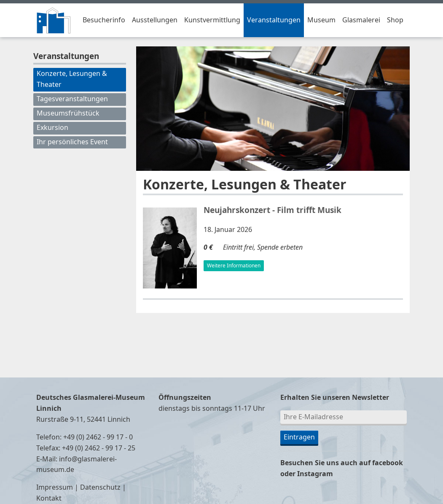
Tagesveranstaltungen (72, 99)
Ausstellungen (155, 20)
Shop (395, 20)
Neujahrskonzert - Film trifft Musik (273, 210)
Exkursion (52, 128)
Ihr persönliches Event (72, 142)
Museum (321, 20)
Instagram (315, 474)
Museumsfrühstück (68, 113)
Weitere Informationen (234, 266)
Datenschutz (100, 488)
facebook (388, 463)
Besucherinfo (104, 20)
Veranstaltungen (274, 20)
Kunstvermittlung (212, 20)
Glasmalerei (361, 20)
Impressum (55, 488)
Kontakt (49, 499)
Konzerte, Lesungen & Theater (72, 79)
